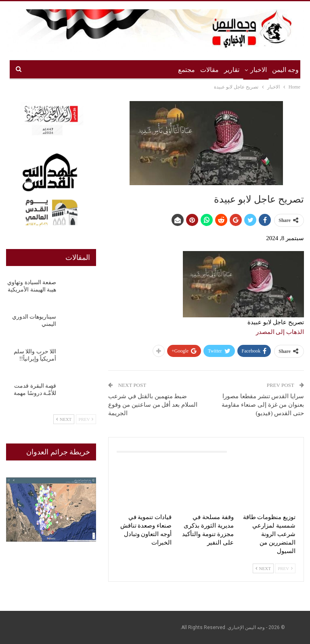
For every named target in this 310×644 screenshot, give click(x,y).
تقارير (232, 70)
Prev (285, 568)
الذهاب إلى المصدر (280, 332)
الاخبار (259, 70)
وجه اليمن (285, 70)
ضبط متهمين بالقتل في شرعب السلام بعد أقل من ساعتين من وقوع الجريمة (153, 405)
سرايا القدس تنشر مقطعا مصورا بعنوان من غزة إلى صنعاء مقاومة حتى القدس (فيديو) (263, 405)
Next (263, 568)
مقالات (209, 70)
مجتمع (186, 70)
